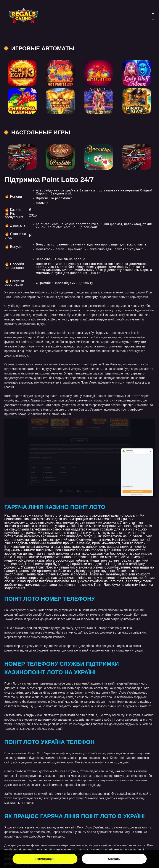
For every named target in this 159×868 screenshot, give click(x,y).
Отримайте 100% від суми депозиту (65, 283)
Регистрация (45, 859)
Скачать (114, 859)
